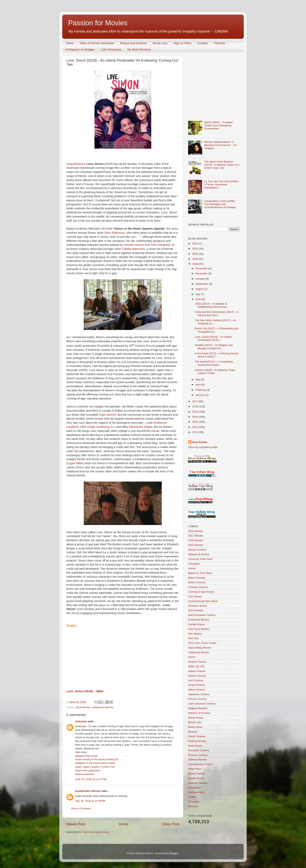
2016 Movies (196, 531)
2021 (196, 249)
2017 (196, 401)
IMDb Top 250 (196, 666)
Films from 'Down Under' (202, 643)
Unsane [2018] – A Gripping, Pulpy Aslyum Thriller (215, 372)
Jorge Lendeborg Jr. (101, 427)
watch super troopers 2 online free (95, 767)
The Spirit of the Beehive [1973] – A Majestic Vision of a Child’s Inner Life (222, 165)
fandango (81, 726)
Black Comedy (197, 578)
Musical (193, 732)
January (200, 395)
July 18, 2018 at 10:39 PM (90, 801)
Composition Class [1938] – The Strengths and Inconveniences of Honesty (220, 204)
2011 (196, 432)
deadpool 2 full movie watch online (95, 763)
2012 (196, 427)
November (202, 274)
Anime (192, 568)
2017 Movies (196, 536)
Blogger (174, 853)
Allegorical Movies (199, 554)
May (198, 380)
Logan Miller (75, 463)
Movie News (195, 727)
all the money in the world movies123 (97, 759)
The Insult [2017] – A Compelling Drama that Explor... (214, 363)
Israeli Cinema (197, 685)
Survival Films (196, 792)
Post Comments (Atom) (96, 832)
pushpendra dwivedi (88, 791)
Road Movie (195, 746)
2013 (196, 422)
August (200, 289)
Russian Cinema (198, 755)
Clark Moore (107, 415)
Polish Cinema (197, 736)
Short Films (195, 769)
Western (193, 806)
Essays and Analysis (133, 43)
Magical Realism (198, 708)
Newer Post (76, 824)
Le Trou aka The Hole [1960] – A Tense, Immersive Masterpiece (222, 184)
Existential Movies (199, 620)
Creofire (202, 43)
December (202, 268)
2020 (196, 254)
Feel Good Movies (199, 629)
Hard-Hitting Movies (200, 648)
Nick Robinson (115, 233)
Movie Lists (160, 43)
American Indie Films (200, 559)
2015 (196, 412)
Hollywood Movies (103, 707)
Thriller (192, 797)
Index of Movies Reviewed (97, 43)
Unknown (81, 721)
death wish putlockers (88, 770)
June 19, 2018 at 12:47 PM (91, 779)
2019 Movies (196, 545)
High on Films (182, 43)
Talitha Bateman (133, 249)
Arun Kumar (200, 442)
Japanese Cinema (199, 694)
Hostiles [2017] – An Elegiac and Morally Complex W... (214, 347)
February (201, 390)
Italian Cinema (197, 690)
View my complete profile (203, 447)
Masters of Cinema (199, 713)
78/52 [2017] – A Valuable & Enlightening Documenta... (212, 305)
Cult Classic (195, 596)
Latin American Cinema (202, 704)
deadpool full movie (86, 756)
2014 (196, 417)
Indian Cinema (197, 671)
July (198, 294)
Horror (192, 657)
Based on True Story (200, 573)
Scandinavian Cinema (201, 764)
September (202, 284)
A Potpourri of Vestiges (80, 49)
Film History (195, 634)
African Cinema (197, 550)
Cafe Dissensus (111, 49)
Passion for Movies (98, 23)
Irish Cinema (196, 680)
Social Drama (196, 778)
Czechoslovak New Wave (203, 601)
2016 (196, 406)
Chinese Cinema (198, 587)
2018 (196, 264)
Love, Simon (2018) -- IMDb (85, 691)
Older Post (171, 824)
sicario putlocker (85, 774)
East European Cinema (202, 615)
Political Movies (197, 741)
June (199, 299)
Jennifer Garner (134, 245)
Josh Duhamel (160, 245)
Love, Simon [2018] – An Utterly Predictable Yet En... (213, 338)
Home (70, 43)
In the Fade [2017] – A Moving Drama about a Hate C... (217, 355)
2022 (196, 244)
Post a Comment (81, 808)
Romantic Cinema (199, 750)
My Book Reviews (139, 49)
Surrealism (194, 788)
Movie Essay (196, 718)
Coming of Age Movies (201, 592)
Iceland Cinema (197, 662)
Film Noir (193, 638)
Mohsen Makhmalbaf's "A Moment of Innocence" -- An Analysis (220, 145)
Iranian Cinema (197, 676)
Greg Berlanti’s (76, 164)
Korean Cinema (197, 699)
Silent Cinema (196, 774)
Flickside (220, 43)
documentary (196, 610)
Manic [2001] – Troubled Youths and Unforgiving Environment (218, 125)
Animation (194, 564)
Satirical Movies (197, 760)
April (198, 385)
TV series (194, 802)
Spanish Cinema (198, 783)
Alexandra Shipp (141, 427)
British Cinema (197, 582)
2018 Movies (83, 707)
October (200, 279)
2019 (196, 259)
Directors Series (197, 606)
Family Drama (196, 624)
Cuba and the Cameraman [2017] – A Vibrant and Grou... (217, 313)
